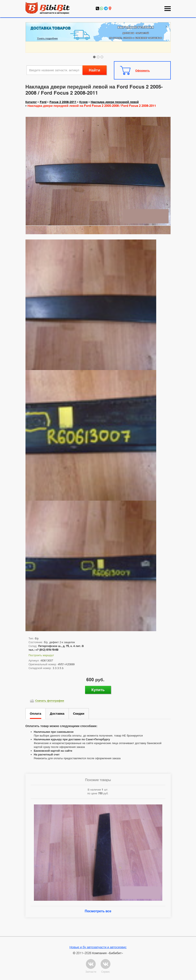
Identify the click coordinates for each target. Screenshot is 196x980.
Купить (98, 690)
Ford (43, 102)
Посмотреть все (98, 911)
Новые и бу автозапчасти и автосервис (98, 947)
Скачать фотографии (50, 701)
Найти (95, 70)
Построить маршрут (41, 655)
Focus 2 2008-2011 (63, 102)
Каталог (31, 102)
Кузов (84, 102)
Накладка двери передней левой (115, 102)
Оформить (143, 70)
